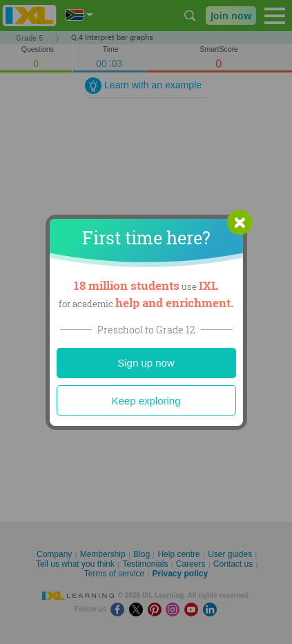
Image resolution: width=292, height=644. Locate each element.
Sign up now (146, 363)
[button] (240, 222)
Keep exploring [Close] (146, 401)
